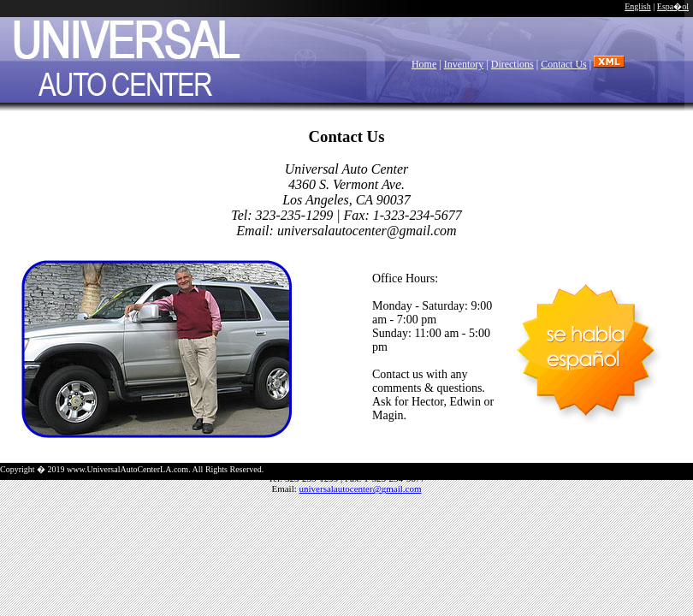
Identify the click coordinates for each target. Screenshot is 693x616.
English (638, 6)
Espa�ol (673, 6)
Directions (512, 64)
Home (424, 64)
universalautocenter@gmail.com (361, 489)
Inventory (464, 64)
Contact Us (564, 64)
